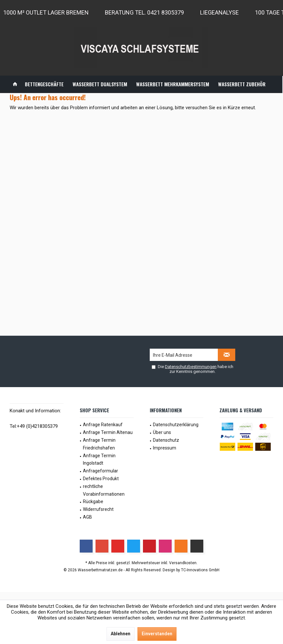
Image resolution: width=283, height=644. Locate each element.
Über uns (162, 432)
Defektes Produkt (101, 479)
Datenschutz (166, 440)
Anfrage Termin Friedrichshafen (99, 444)
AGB (87, 517)
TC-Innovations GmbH (200, 570)
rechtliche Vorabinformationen (104, 490)
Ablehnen (121, 634)
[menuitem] (15, 84)
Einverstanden (157, 634)
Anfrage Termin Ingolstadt (99, 459)
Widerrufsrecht (98, 509)
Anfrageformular (101, 471)
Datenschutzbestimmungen (191, 367)
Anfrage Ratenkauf (103, 425)
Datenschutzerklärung (176, 425)
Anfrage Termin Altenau (108, 432)
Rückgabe (93, 501)
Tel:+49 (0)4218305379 (34, 426)
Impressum (165, 448)
